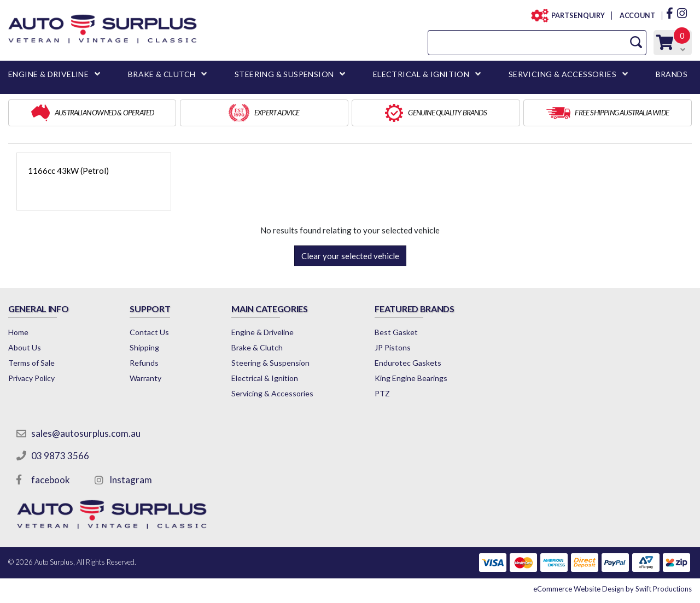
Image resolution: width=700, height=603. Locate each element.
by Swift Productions (612, 589)
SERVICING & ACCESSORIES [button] (562, 74)
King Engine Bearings (411, 378)
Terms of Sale (31, 363)
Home (18, 332)
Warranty (145, 378)
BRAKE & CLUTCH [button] (162, 74)
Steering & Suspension (270, 363)
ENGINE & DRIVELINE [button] (48, 74)
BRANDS (672, 74)
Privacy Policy (31, 378)
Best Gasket (396, 332)
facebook (51, 480)
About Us (25, 347)
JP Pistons (393, 347)
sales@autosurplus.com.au (86, 433)
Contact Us (149, 332)
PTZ (382, 393)
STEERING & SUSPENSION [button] (284, 74)
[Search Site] (636, 42)
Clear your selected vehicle (350, 256)
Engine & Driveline (262, 332)
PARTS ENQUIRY (575, 16)
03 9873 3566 (60, 456)
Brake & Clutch (257, 347)
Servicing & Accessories (272, 393)
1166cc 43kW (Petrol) (68, 171)
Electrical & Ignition (265, 378)
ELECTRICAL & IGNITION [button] (421, 74)
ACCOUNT (637, 16)
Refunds (144, 363)
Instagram (131, 480)
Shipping (144, 347)
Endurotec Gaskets (408, 363)
